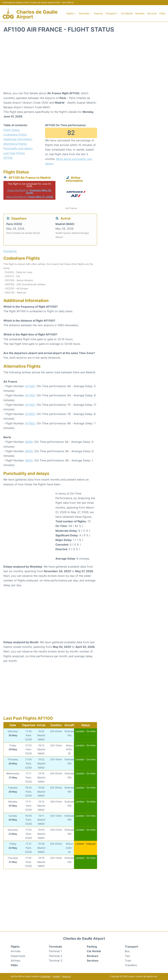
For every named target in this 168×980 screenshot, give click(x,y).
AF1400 (30, 405)
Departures (18, 956)
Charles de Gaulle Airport (37, 14)
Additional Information (18, 139)
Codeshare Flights (15, 135)
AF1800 (30, 423)
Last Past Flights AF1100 (14, 155)
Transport (132, 947)
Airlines (15, 961)
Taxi (127, 956)
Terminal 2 (56, 956)
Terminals (55, 947)
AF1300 (30, 395)
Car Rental (127, 13)
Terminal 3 (56, 961)
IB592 (29, 460)
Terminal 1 (55, 951)
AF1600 (30, 414)
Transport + (112, 13)
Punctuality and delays (18, 148)
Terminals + (85, 13)
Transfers (131, 965)
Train (128, 961)
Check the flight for (30, 191)
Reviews (140, 13)
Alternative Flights (15, 144)
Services (152, 13)
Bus (127, 951)
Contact (56, 976)
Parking (98, 13)
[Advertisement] (84, 64)
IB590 (29, 451)
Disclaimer (45, 976)
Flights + (71, 13)
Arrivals (16, 951)
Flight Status (12, 130)
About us (66, 976)
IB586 (29, 442)
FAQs (162, 13)
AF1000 (30, 386)
